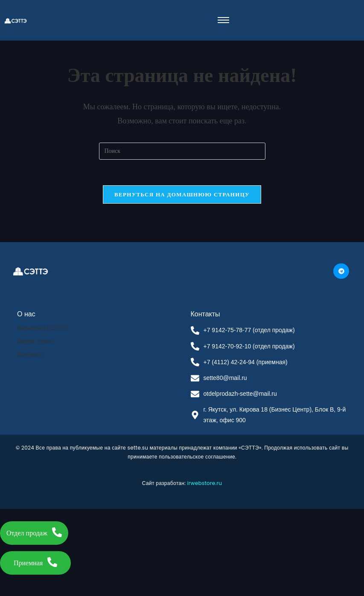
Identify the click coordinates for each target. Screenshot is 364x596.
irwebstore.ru (205, 483)
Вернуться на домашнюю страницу (182, 194)
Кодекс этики (35, 341)
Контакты (30, 354)
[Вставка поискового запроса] (182, 151)
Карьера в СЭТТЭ (42, 328)
